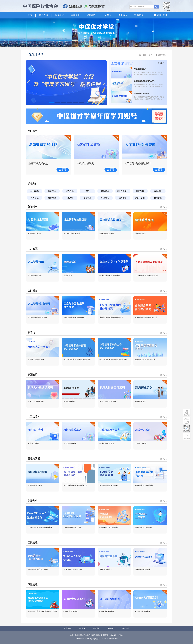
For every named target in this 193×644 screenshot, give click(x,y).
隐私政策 (126, 628)
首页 (30, 15)
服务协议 (111, 628)
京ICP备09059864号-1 (110, 639)
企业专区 (123, 15)
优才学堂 (107, 15)
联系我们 (96, 628)
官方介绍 (43, 15)
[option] (96, 33)
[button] (104, 83)
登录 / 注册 (162, 15)
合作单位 (82, 628)
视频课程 (91, 15)
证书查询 (139, 15)
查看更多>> (162, 63)
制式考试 (59, 15)
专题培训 (75, 15)
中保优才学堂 (161, 55)
